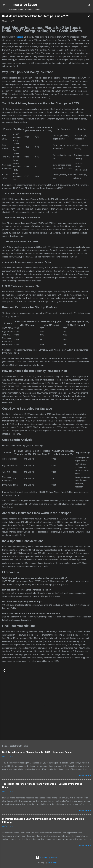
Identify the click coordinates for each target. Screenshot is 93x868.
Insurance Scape (25, 5)
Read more (85, 775)
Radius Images (52, 863)
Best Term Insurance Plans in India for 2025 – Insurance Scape (37, 752)
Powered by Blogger (47, 857)
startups (19, 37)
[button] (89, 17)
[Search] (89, 6)
